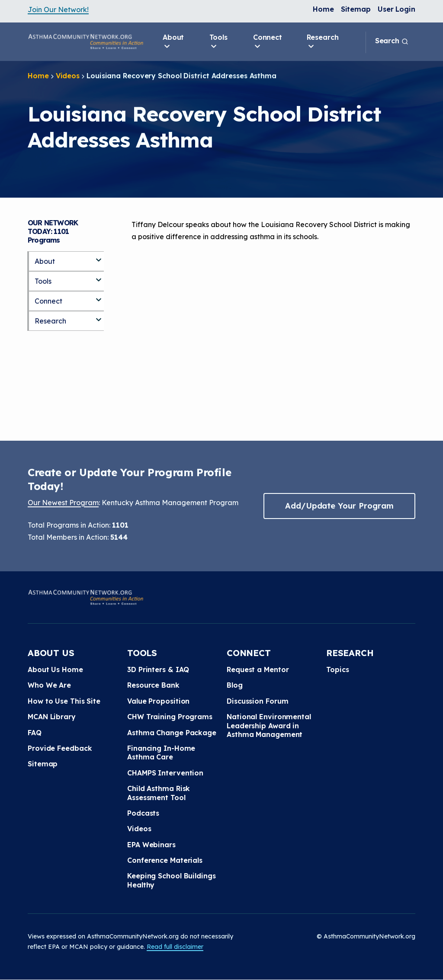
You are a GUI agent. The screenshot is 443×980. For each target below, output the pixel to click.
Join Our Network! (58, 10)
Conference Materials (165, 860)
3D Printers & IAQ (158, 669)
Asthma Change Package (172, 733)
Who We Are (49, 685)
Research (323, 42)
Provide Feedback (60, 748)
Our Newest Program (63, 503)
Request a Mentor (258, 669)
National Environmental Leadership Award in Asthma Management (269, 725)
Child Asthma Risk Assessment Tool (159, 793)
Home (323, 9)
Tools (219, 42)
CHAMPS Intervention (165, 773)
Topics (337, 669)
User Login (396, 9)
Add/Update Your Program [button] (339, 506)
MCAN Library (52, 717)
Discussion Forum (257, 701)
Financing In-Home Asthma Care (161, 753)
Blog (235, 685)
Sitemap (356, 9)
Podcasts (143, 813)
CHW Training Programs (170, 717)
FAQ (35, 733)
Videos (68, 76)
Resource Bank (153, 685)
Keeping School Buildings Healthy (172, 880)
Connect (268, 42)
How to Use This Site (64, 701)
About (173, 42)
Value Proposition (158, 701)
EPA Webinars (151, 845)
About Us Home (55, 669)
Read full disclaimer (175, 947)
